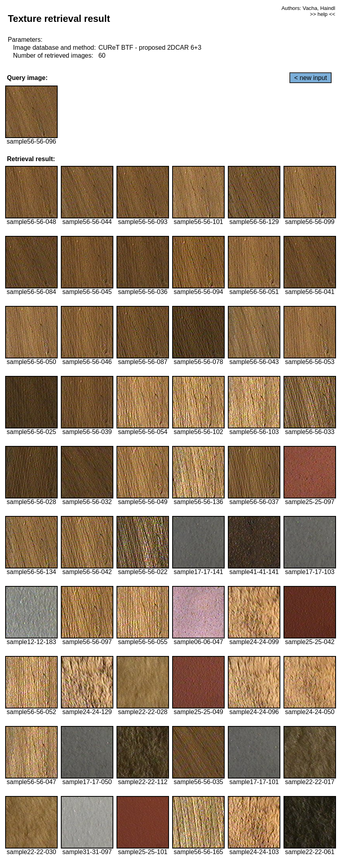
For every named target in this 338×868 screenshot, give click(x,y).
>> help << (322, 14)
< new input (311, 78)
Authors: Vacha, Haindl (308, 8)
